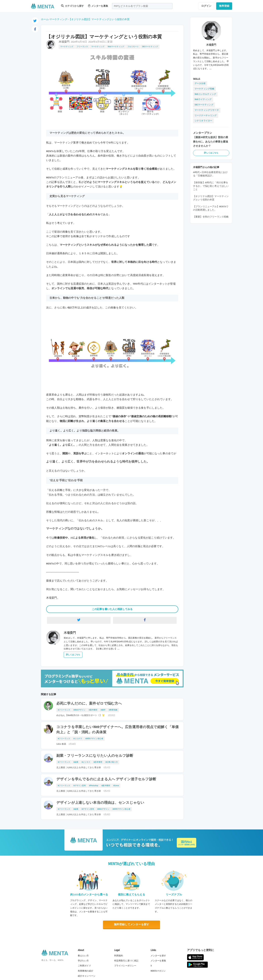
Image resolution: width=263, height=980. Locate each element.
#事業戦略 (113, 710)
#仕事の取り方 (112, 762)
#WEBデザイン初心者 (94, 739)
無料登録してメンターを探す (131, 925)
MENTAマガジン (158, 971)
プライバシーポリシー (125, 966)
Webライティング (203, 99)
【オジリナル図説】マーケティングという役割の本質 (99, 19)
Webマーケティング (116, 47)
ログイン (206, 6)
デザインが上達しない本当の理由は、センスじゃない (100, 803)
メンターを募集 (98, 6)
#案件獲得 (93, 710)
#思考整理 (98, 762)
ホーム (45, 19)
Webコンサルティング (205, 94)
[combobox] (142, 6)
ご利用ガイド (84, 966)
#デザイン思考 (80, 786)
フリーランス (82, 47)
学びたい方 (83, 961)
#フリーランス (64, 710)
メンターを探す (158, 956)
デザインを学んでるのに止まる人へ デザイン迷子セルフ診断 (106, 779)
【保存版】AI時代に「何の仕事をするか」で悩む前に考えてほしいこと (211, 186)
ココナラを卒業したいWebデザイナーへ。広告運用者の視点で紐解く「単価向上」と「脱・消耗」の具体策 (117, 730)
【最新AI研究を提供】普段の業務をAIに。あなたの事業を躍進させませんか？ (211, 142)
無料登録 (224, 6)
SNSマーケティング (150, 47)
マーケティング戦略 (204, 89)
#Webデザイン (79, 710)
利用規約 (119, 956)
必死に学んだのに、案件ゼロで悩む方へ (89, 704)
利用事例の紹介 (86, 971)
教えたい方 (83, 956)
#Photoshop (94, 786)
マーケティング (58, 19)
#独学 (103, 710)
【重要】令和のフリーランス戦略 (211, 217)
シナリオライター (203, 121)
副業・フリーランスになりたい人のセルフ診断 (95, 756)
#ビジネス (86, 762)
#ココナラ (78, 739)
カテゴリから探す (72, 6)
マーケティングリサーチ (207, 110)
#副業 (76, 762)
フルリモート (133, 47)
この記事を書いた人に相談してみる (112, 609)
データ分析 (200, 83)
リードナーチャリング (206, 115)
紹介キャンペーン (87, 976)
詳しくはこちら (73, 655)
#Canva (116, 786)
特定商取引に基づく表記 (126, 961)
